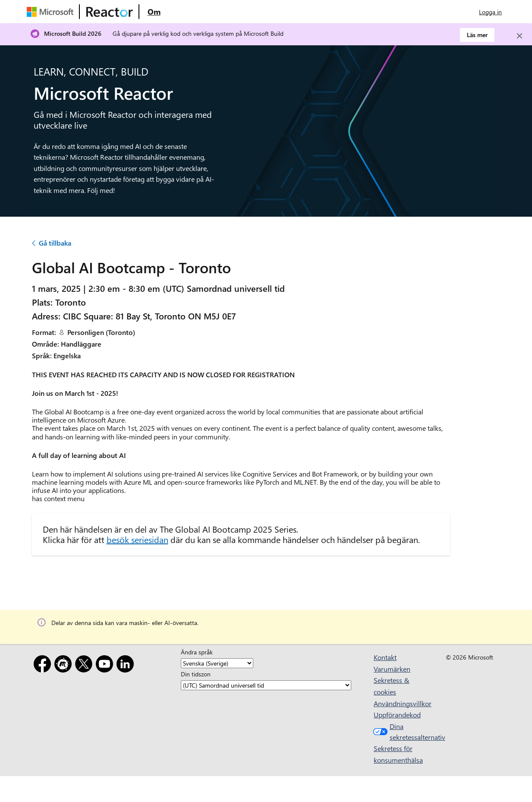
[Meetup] (65, 665)
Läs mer (477, 35)
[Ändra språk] (217, 663)
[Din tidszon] (266, 686)
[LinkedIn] (127, 665)
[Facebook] (44, 665)
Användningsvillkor (403, 703)
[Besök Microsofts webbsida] (52, 12)
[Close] (519, 36)
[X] (85, 665)
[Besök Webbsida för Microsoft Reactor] (110, 12)
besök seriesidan (137, 539)
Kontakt (385, 657)
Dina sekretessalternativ (401, 732)
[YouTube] (106, 665)
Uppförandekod (397, 715)
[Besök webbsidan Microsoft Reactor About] (154, 12)
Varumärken (392, 669)
